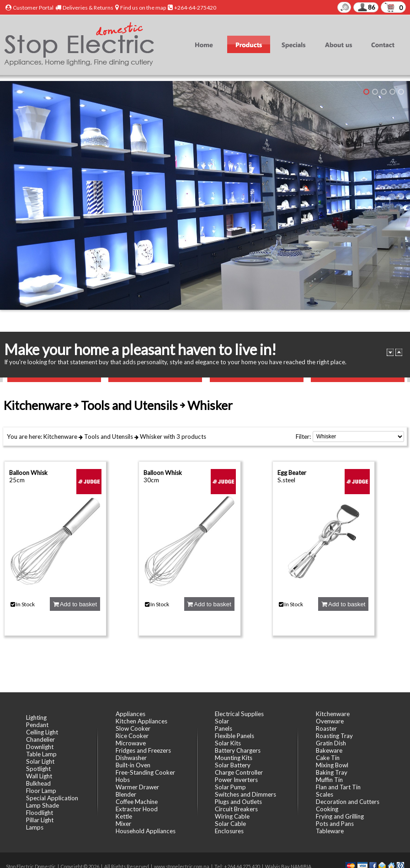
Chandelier (40, 739)
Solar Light (40, 761)
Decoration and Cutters (348, 802)
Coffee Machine (137, 802)
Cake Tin (328, 758)
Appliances (130, 714)
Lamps (35, 827)
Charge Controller (239, 772)
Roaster (326, 728)
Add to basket (75, 604)
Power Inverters (236, 780)
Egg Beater (292, 473)
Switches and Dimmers (245, 794)
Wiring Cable (232, 816)
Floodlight (40, 813)
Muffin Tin (329, 780)
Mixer (123, 824)
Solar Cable (230, 824)
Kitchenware (60, 437)
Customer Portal (33, 8)
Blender (126, 794)
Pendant (37, 725)
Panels (224, 728)
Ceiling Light (42, 732)
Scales (325, 794)
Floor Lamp (41, 791)
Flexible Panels (234, 736)
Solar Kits (228, 743)
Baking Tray (332, 772)
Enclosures (229, 831)
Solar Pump (230, 787)
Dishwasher (131, 758)
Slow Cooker (133, 728)
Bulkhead (38, 783)
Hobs (123, 780)
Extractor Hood (137, 809)
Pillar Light (40, 820)
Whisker (151, 437)
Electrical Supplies (239, 714)
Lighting (36, 717)
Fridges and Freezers (143, 750)
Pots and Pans (335, 824)
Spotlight (38, 769)
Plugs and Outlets (238, 802)
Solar (222, 721)
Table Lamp (41, 754)
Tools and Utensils (109, 437)
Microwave (131, 743)
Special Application (52, 798)
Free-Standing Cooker (145, 772)
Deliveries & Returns (88, 8)
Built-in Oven (133, 765)
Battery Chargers (238, 750)
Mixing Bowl (332, 765)
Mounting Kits (234, 758)
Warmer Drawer (137, 787)
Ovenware (330, 721)
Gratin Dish (331, 743)
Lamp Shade (43, 805)
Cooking (327, 809)
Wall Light (39, 776)
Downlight (40, 747)
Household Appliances (146, 831)
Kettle (124, 816)
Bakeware (329, 750)
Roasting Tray (334, 736)
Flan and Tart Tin (338, 787)
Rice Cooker (132, 736)
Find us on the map (143, 8)
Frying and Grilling (340, 816)
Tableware (330, 831)
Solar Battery (233, 765)
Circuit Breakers (236, 809)
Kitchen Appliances (141, 721)
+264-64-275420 (195, 8)
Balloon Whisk (28, 473)
